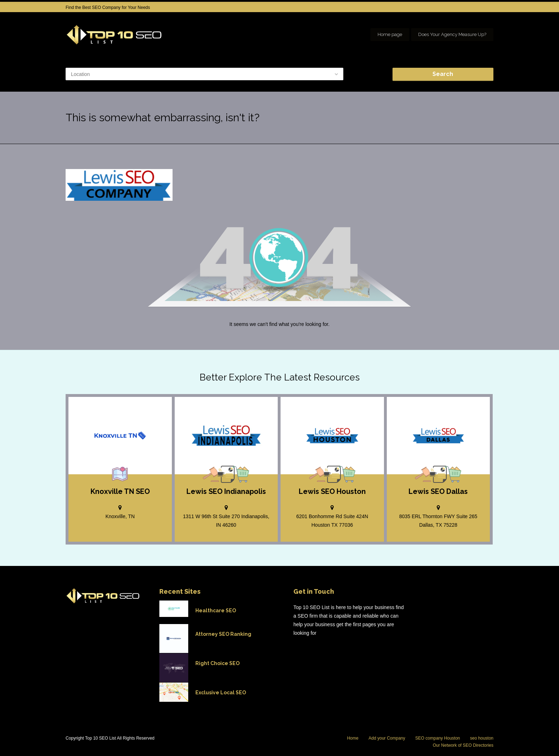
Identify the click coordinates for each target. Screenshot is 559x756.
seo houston (482, 738)
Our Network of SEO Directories (463, 745)
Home (353, 738)
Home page (390, 34)
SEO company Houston (438, 738)
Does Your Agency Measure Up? (452, 34)
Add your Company (387, 738)
